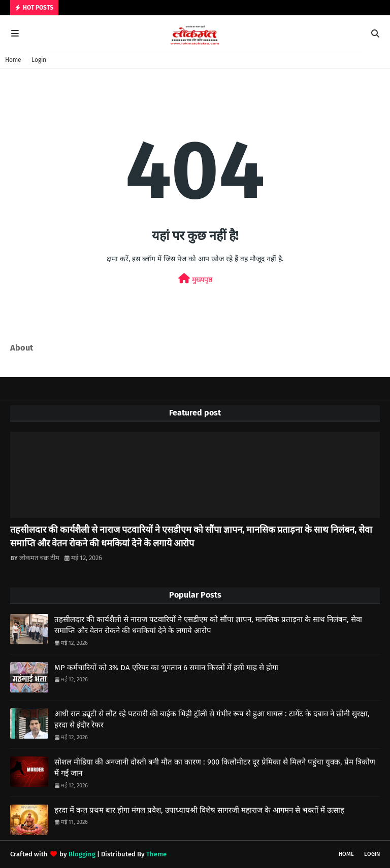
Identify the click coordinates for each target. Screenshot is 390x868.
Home (13, 60)
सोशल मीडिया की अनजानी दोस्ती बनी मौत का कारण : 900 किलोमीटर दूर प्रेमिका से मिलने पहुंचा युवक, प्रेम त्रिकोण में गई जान (215, 768)
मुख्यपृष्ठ (195, 279)
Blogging (82, 854)
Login (39, 60)
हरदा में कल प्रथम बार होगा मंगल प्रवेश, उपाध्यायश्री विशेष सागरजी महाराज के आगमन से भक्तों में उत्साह (199, 810)
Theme (156, 854)
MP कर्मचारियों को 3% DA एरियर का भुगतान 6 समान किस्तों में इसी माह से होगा (166, 668)
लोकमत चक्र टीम (39, 558)
